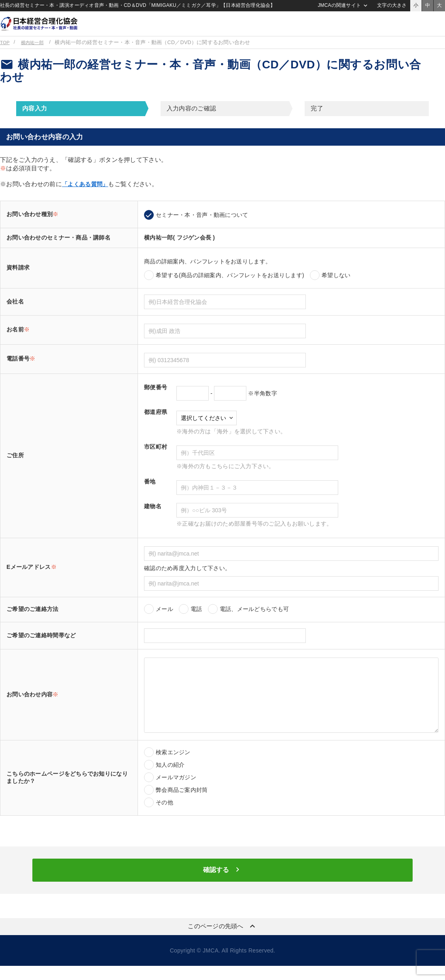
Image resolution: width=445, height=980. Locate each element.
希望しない (336, 286)
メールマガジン (176, 788)
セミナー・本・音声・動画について (202, 226)
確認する (222, 883)
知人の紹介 (170, 776)
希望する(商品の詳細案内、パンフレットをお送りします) (230, 286)
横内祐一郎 (35, 53)
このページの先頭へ (222, 940)
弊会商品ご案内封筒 (182, 801)
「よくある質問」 (87, 195)
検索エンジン (173, 763)
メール (164, 620)
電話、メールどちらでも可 (254, 620)
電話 (196, 620)
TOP (5, 53)
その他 (164, 813)
